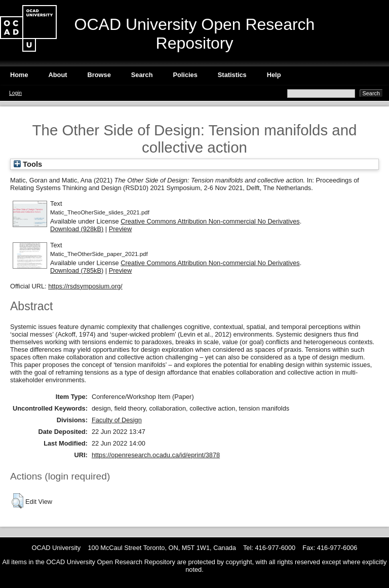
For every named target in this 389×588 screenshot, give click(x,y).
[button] (17, 501)
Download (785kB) (77, 270)
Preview (121, 229)
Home (19, 75)
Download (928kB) (77, 229)
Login (15, 93)
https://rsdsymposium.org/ (85, 286)
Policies (185, 75)
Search (142, 75)
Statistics (232, 75)
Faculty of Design (117, 420)
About (58, 75)
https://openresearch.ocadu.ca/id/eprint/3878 (156, 455)
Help (274, 75)
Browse (99, 75)
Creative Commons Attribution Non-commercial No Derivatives (210, 221)
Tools (28, 164)
